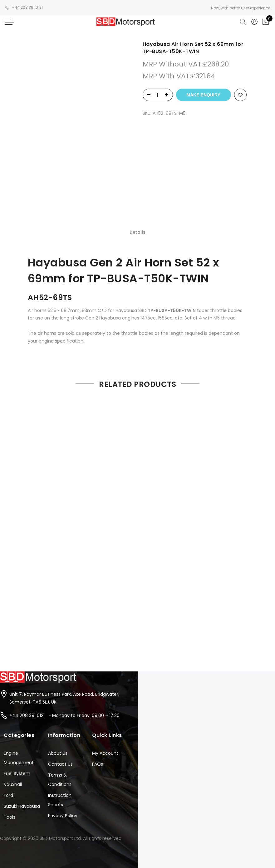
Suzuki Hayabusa (22, 751)
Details (137, 178)
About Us (58, 698)
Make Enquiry (204, 95)
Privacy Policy (63, 760)
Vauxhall (13, 729)
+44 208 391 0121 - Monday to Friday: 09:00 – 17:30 (64, 660)
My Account (105, 698)
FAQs (98, 709)
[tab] (137, 178)
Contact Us (60, 709)
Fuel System (17, 718)
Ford (8, 740)
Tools (10, 762)
